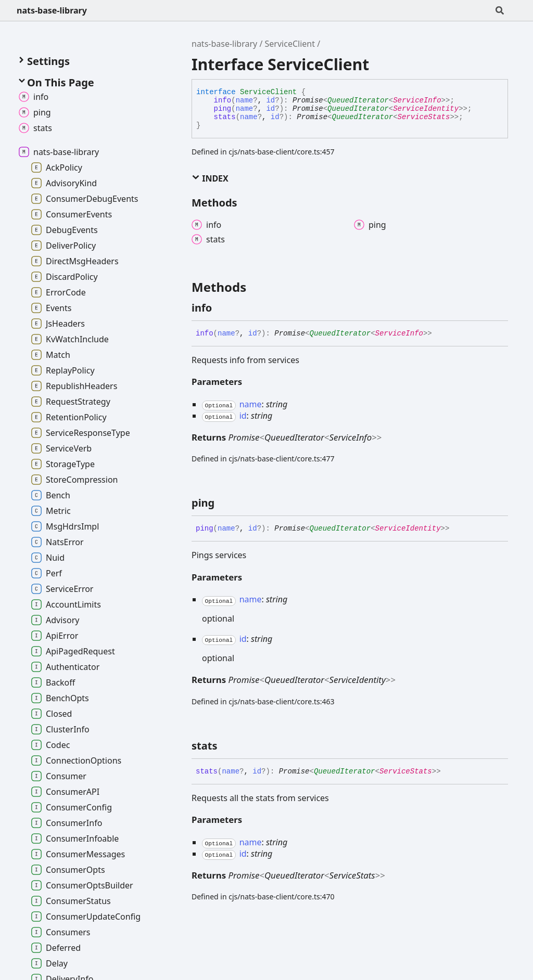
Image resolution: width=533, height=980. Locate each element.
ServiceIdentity (426, 109)
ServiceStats (424, 117)
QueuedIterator (358, 100)
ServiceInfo (417, 100)
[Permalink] (221, 308)
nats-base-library (52, 10)
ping (223, 109)
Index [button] (210, 178)
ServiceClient (290, 44)
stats (225, 117)
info (223, 100)
